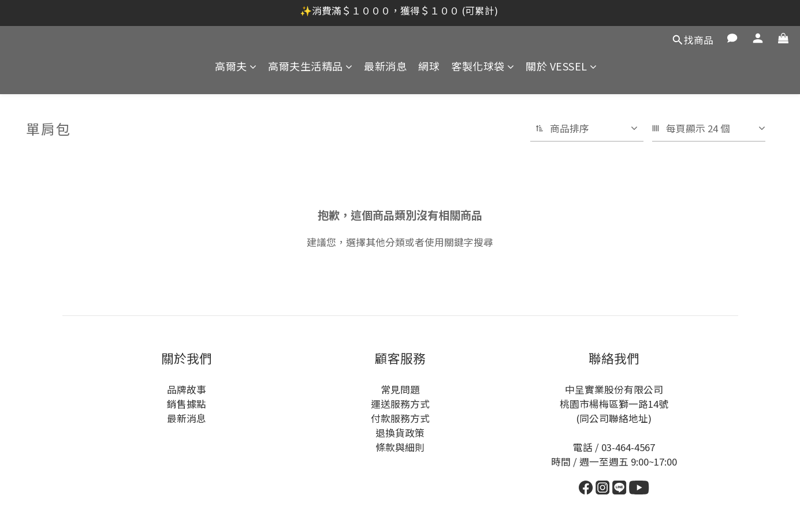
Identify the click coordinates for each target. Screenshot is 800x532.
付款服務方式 (400, 418)
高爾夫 (236, 66)
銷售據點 (187, 404)
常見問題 (400, 389)
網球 (429, 66)
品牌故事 (187, 389)
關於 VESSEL (561, 66)
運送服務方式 (400, 404)
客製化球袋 (483, 66)
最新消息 (385, 66)
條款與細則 (400, 447)
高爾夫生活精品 (310, 66)
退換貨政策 (400, 433)
